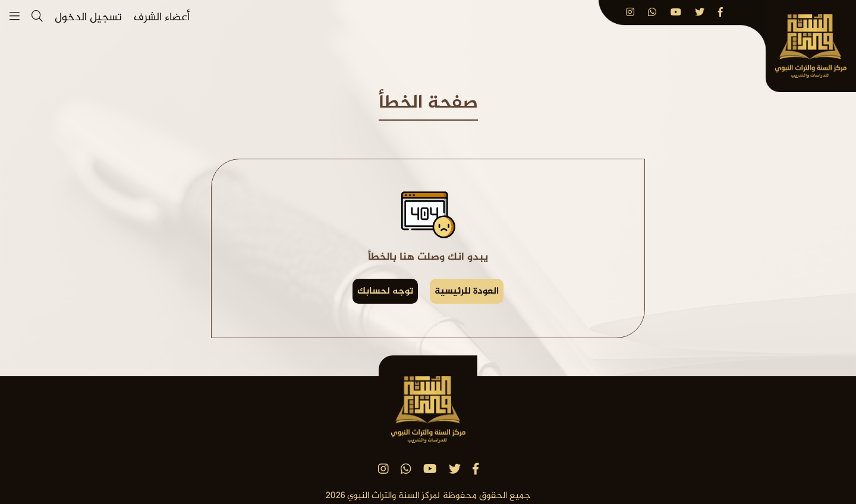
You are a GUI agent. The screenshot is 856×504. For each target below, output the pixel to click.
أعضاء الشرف (162, 18)
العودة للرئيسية (467, 292)
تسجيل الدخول (88, 18)
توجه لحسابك (385, 292)
